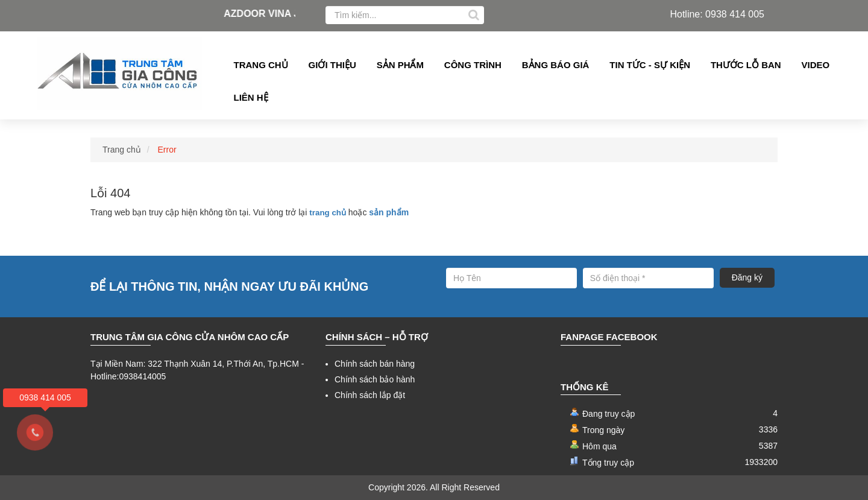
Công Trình (473, 65)
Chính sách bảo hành (375, 379)
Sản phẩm (400, 65)
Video (816, 65)
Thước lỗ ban (746, 65)
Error (167, 150)
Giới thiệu (332, 65)
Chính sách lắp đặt (370, 395)
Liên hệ (251, 97)
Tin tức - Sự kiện (650, 65)
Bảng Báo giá (556, 65)
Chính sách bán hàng (375, 364)
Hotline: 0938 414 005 (717, 14)
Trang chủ (261, 65)
